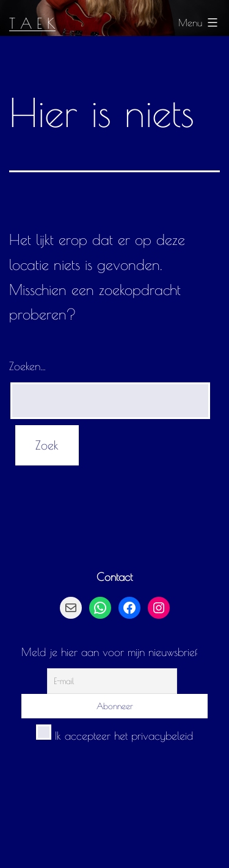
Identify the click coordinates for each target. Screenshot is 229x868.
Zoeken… (27, 366)
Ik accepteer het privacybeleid (114, 736)
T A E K (32, 23)
